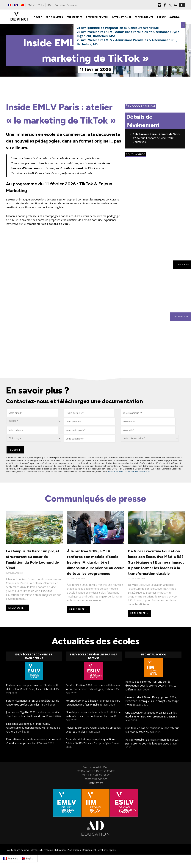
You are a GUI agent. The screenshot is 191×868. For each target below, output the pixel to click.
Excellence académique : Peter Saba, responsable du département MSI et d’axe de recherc (33, 728)
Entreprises (74, 17)
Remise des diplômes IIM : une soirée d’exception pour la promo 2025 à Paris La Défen (151, 686)
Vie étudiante (144, 17)
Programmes (54, 17)
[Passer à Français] (11, 858)
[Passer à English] (28, 858)
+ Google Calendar (141, 106)
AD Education (59, 850)
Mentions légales (107, 850)
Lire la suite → (17, 608)
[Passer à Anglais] (16, 5)
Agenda (174, 17)
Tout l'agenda (136, 155)
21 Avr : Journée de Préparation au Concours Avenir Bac (118, 28)
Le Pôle (37, 17)
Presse (161, 17)
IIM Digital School (153, 655)
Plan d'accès (74, 850)
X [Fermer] (183, 25)
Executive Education (66, 5)
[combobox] (89, 413)
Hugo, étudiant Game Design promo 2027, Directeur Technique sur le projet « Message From (152, 701)
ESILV (41, 5)
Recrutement (95, 783)
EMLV (31, 5)
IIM (49, 5)
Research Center (97, 17)
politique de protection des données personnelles (129, 472)
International (122, 17)
